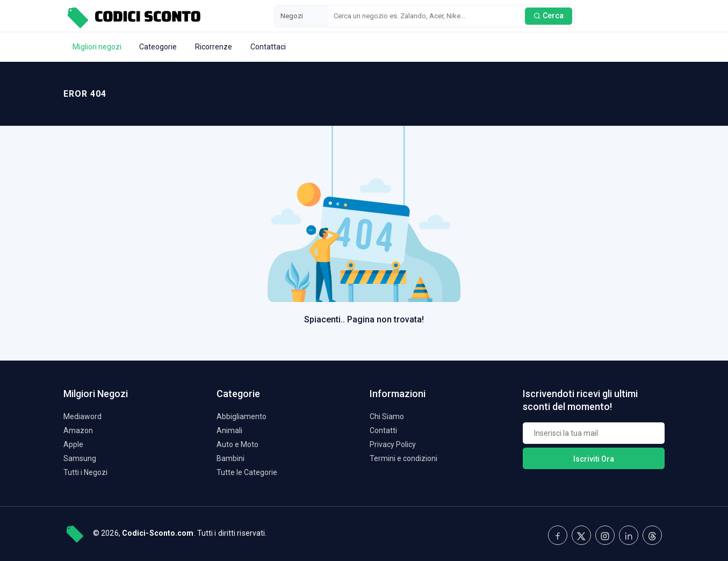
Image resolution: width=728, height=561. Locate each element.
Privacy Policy (393, 444)
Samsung (80, 458)
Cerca (549, 16)
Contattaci (268, 47)
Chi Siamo (387, 416)
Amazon (78, 430)
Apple (73, 444)
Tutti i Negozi (85, 472)
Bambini (230, 458)
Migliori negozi (97, 47)
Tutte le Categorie (247, 472)
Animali (229, 430)
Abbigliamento (242, 416)
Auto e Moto (237, 444)
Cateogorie (158, 47)
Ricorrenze (214, 47)
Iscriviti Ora (594, 459)
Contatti (383, 430)
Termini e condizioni (403, 458)
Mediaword (82, 416)
